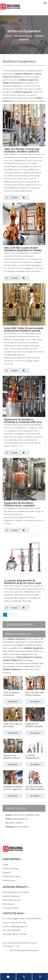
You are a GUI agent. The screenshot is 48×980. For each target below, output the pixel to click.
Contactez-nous (9, 880)
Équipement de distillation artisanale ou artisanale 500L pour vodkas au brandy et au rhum (23, 421)
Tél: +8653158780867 (12, 930)
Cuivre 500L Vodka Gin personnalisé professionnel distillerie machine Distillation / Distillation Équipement (24, 329)
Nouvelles (7, 872)
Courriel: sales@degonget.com (15, 926)
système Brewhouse (11, 896)
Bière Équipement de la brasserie (16, 892)
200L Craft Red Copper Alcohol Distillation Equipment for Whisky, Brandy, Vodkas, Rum (23, 249)
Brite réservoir (8, 904)
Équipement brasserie (29, 950)
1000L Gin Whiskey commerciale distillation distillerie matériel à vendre (22, 150)
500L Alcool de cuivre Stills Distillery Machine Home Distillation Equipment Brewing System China (35, 788)
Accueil (5, 865)
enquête (11, 197)
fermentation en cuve (11, 900)
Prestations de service (12, 876)
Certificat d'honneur (11, 869)
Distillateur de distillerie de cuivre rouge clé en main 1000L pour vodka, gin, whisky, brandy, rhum (13, 788)
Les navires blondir (10, 908)
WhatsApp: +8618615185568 (14, 934)
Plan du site (15, 950)
